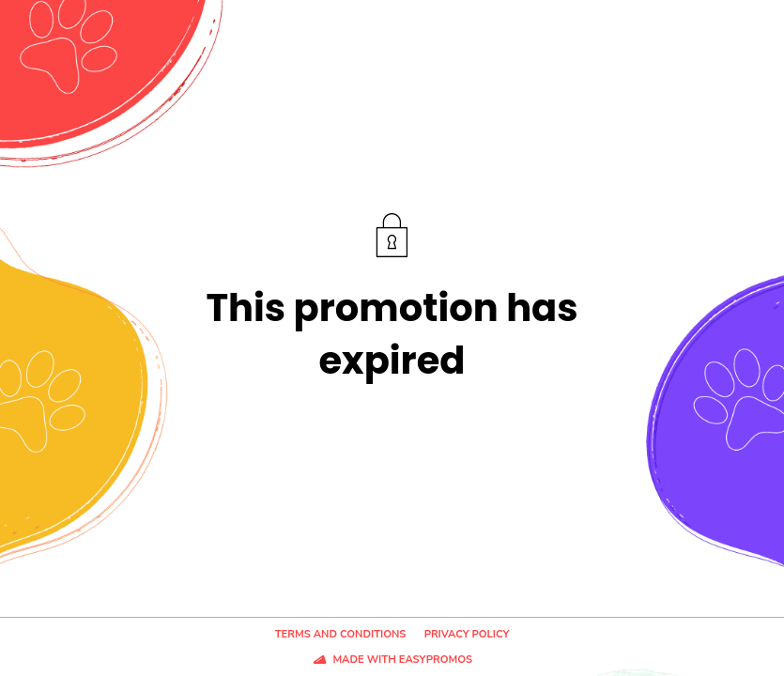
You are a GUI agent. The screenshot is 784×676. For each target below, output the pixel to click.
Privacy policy (467, 634)
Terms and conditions (341, 634)
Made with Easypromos (402, 660)
